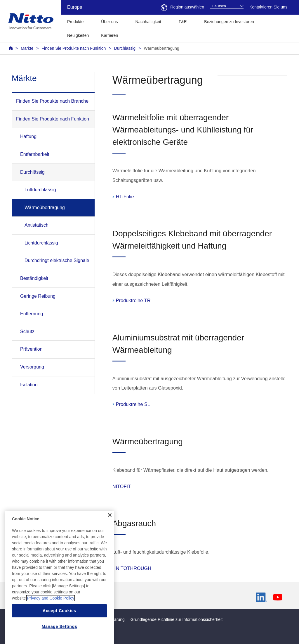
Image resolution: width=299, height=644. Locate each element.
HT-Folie (125, 197)
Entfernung (32, 314)
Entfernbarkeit (35, 154)
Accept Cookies (59, 630)
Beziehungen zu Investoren (229, 22)
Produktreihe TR (133, 300)
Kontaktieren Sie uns (268, 7)
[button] (133, 35)
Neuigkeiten (78, 35)
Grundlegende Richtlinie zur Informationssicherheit (177, 619)
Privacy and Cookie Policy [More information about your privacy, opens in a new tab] (51, 617)
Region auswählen (182, 7)
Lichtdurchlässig (41, 243)
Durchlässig (125, 48)
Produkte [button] (75, 22)
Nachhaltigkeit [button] (148, 22)
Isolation (29, 385)
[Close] (110, 534)
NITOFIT (122, 486)
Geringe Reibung (38, 296)
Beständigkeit (34, 278)
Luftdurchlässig (40, 190)
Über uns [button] (109, 22)
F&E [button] (183, 22)
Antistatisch (36, 225)
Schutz (27, 332)
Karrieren (109, 35)
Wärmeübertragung (161, 48)
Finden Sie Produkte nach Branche (52, 101)
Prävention (31, 349)
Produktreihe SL (133, 404)
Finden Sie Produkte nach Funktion (74, 48)
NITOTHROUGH (134, 568)
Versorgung (32, 367)
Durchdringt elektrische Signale (57, 260)
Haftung (28, 136)
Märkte (27, 48)
